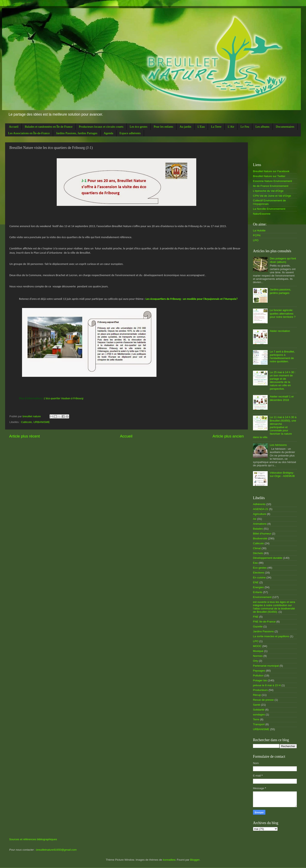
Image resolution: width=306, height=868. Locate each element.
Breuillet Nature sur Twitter (269, 176)
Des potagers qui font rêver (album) (283, 260)
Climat (257, 548)
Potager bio (260, 680)
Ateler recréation (280, 331)
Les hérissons (278, 445)
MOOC (257, 646)
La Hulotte (259, 230)
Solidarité (259, 710)
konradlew (169, 860)
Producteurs (260, 690)
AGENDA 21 (261, 509)
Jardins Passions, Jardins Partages (77, 133)
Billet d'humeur (262, 534)
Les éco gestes (139, 127)
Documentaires (285, 127)
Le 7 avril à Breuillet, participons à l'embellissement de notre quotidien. (282, 357)
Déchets (258, 553)
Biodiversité (260, 538)
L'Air (231, 127)
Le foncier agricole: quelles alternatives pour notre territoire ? (283, 313)
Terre (256, 719)
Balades (258, 529)
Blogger (195, 860)
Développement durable (268, 558)
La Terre (216, 127)
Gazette (258, 626)
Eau (255, 563)
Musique (258, 651)
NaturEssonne (262, 214)
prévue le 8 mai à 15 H (267, 685)
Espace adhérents (130, 133)
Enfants (258, 592)
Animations (260, 524)
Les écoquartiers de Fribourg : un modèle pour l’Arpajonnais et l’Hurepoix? (192, 299)
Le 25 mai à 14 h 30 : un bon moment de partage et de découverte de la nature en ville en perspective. (283, 380)
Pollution (258, 676)
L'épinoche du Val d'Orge (268, 191)
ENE (256, 582)
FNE (256, 617)
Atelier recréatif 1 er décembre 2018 (282, 398)
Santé (257, 705)
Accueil (14, 127)
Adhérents (259, 504)
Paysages (259, 671)
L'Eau (201, 127)
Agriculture (260, 514)
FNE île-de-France (264, 622)
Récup (257, 695)
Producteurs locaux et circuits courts (101, 127)
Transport (259, 724)
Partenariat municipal (266, 666)
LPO (256, 240)
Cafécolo (26, 422)
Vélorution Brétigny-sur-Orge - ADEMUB (282, 474)
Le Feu (245, 127)
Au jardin (185, 127)
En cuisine (259, 577)
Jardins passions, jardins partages (280, 291)
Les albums (262, 127)
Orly (256, 661)
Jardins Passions (263, 631)
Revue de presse (263, 700)
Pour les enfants (163, 127)
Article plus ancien (228, 436)
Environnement (262, 597)
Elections (259, 573)
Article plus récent (24, 436)
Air (255, 519)
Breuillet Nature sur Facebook (271, 171)
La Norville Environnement (269, 209)
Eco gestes (260, 568)
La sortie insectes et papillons (271, 636)
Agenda (108, 133)
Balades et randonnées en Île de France (49, 127)
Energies (258, 587)
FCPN (257, 235)
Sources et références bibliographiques (33, 839)
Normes (258, 656)
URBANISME (42, 422)
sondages (259, 715)
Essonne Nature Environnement (272, 181)
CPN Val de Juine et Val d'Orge (272, 196)
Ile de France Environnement (271, 186)
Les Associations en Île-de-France (29, 133)
